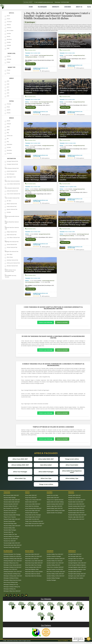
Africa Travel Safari (72, 465)
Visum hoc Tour (31, 64)
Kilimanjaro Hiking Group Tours (11, 563)
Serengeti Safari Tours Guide (75, 561)
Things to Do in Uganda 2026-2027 (55, 500)
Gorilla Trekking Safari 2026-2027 (76, 519)
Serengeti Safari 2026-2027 (75, 554)
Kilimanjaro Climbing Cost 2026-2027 (13, 567)
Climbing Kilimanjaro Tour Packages (12, 554)
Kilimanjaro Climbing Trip (10, 589)
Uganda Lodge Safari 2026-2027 (55, 506)
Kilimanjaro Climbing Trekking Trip (12, 587)
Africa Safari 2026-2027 (46, 459)
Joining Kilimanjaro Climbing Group (12, 574)
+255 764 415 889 (37, 69)
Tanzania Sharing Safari (9, 521)
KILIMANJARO (42, 7)
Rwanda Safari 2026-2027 (75, 495)
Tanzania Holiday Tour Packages (11, 536)
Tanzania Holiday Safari (9, 528)
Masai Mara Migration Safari (32, 569)
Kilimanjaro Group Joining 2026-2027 (13, 565)
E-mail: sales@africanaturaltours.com (44, 2)
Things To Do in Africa (46, 484)
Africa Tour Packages (20, 472)
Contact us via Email (62, 322)
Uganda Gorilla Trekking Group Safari (56, 510)
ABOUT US (79, 7)
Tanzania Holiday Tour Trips (10, 534)
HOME (31, 7)
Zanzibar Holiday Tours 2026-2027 (55, 554)
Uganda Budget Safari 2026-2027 (55, 508)
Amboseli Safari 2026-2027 (32, 513)
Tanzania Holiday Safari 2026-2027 (12, 526)
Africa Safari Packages (46, 472)
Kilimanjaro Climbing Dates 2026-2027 (13, 576)
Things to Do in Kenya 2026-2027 (33, 500)
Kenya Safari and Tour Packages (33, 515)
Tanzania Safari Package (10, 498)
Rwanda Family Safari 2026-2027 (76, 508)
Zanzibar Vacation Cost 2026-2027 (55, 569)
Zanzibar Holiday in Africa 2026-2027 (56, 576)
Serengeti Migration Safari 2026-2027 (77, 563)
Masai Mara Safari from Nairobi (33, 574)
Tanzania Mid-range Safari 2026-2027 (13, 545)
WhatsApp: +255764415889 (62, 2)
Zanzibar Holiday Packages (53, 578)
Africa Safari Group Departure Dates (72, 472)
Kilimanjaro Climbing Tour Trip (11, 585)
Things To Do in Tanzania (10, 517)
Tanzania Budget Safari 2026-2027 (12, 543)
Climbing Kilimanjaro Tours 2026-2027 (13, 561)
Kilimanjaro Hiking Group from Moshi (12, 580)
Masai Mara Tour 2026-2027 (32, 559)
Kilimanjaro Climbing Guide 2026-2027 (13, 559)
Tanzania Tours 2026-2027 (10, 513)
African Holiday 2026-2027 (20, 465)
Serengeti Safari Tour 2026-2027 (76, 559)
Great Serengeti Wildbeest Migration (77, 565)
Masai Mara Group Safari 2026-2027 (34, 563)
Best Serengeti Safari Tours (75, 556)
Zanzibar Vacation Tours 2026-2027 (55, 563)
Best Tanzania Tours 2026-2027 (11, 508)
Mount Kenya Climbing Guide (11, 582)
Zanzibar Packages (51, 580)
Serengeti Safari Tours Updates (76, 578)
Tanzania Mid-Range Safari (10, 523)
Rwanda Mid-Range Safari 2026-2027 (77, 515)
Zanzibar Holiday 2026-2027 (53, 565)
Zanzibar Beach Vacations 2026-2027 (56, 559)
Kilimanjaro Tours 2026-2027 (10, 569)
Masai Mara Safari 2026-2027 (32, 554)
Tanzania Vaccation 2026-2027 (11, 504)
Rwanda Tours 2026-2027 (74, 498)
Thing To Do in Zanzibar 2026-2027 (55, 567)
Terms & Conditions (63, 641)
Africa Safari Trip (20, 478)
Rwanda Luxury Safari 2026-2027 (76, 504)
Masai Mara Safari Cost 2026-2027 (34, 526)
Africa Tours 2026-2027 (20, 459)
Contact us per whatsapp (46, 322)
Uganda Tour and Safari (52, 495)
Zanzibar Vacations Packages (54, 556)
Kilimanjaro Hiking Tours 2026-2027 (12, 591)
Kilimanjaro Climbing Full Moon (11, 578)
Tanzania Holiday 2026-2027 (10, 506)
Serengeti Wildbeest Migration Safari (77, 569)
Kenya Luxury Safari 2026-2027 (33, 504)
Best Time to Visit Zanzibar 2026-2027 (56, 572)
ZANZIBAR (68, 7)
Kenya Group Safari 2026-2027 (33, 510)
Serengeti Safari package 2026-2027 (77, 574)
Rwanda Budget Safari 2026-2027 (76, 513)
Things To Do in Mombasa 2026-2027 (34, 521)
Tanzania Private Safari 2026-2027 (12, 519)
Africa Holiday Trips (72, 478)
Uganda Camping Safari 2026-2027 (55, 504)
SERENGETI (56, 7)
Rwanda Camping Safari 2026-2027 (77, 506)
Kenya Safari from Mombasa (32, 506)
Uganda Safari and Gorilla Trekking (55, 502)
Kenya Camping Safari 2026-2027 (33, 508)
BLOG (89, 7)
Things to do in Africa (72, 459)
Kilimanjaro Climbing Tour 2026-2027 (12, 556)
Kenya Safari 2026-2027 (31, 495)
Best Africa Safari (46, 465)
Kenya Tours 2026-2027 (31, 498)
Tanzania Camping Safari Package (12, 515)
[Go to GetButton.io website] (89, 643)
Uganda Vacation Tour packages (54, 513)
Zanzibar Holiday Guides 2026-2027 (55, 574)
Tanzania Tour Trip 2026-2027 (11, 539)
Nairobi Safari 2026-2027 (31, 502)
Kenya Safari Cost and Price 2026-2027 (35, 523)
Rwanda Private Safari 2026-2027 (76, 510)
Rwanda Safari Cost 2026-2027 (76, 502)
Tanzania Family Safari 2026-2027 (12, 500)
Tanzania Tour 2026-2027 (10, 541)
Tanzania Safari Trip (8, 532)
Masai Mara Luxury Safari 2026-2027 (34, 561)
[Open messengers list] (89, 639)
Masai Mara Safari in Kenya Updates (34, 572)
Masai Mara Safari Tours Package (33, 565)
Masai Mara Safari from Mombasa (33, 576)
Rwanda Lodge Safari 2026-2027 (76, 517)
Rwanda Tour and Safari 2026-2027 (77, 500)
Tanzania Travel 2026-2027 (10, 510)
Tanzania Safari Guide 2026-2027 (12, 502)
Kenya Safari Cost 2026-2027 (32, 519)
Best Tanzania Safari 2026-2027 (11, 495)
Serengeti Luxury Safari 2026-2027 (77, 576)
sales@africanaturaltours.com (40, 68)
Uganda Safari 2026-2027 (53, 498)
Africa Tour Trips (46, 478)
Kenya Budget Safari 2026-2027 (33, 517)
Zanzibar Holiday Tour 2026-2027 (55, 561)
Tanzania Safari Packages (10, 530)
